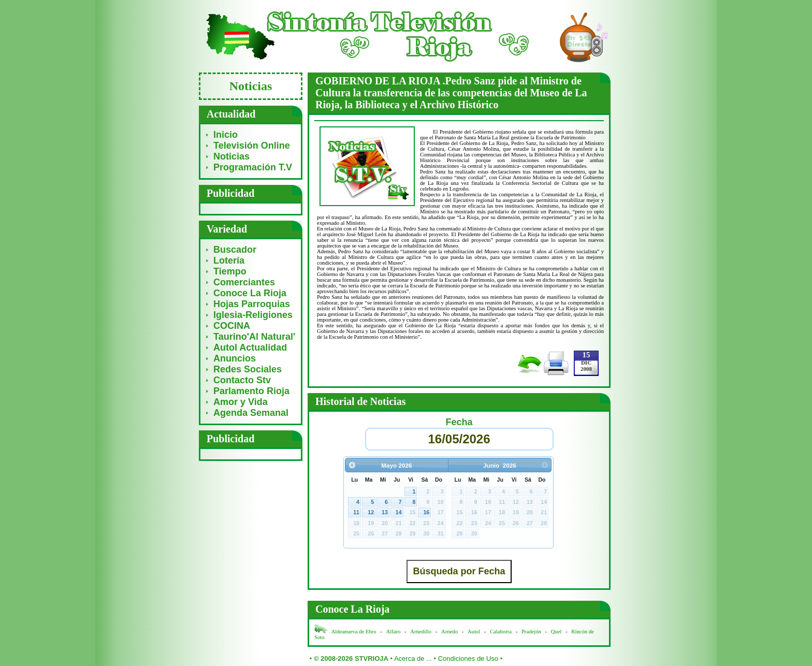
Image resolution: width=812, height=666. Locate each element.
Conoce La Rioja (250, 293)
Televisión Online (252, 146)
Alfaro (394, 632)
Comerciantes (244, 282)
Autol (475, 632)
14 (399, 512)
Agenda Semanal (251, 413)
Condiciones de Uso (468, 658)
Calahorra (501, 632)
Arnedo (450, 632)
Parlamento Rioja (251, 391)
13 (385, 512)
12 (371, 512)
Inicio (226, 135)
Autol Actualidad (250, 348)
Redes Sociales (248, 369)
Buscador (235, 250)
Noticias (231, 156)
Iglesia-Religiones (253, 315)
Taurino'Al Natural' (254, 337)
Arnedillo (421, 632)
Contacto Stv (242, 380)
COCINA (232, 326)
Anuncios (235, 358)
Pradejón (531, 632)
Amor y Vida (241, 402)
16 (426, 512)
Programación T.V (253, 167)
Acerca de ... (413, 658)
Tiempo (230, 271)
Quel (556, 632)
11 (356, 512)
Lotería (229, 260)
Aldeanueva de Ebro (354, 632)
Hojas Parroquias (252, 304)
